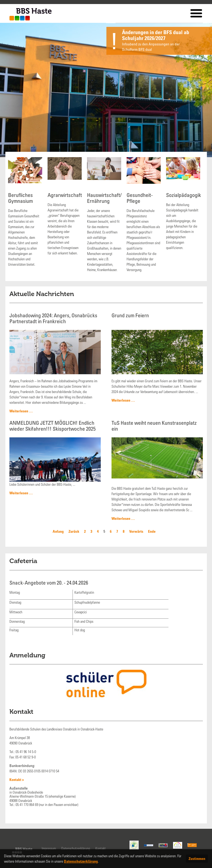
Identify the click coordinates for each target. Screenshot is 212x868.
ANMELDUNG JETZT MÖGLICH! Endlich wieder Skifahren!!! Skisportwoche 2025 (53, 426)
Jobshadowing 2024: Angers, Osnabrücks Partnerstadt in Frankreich (53, 318)
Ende (152, 531)
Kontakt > (17, 779)
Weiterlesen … (21, 411)
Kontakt (100, 848)
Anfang (58, 531)
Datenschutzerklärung (76, 848)
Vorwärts (136, 531)
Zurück (74, 531)
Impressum (49, 848)
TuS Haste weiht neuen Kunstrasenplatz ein (154, 426)
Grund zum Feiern (130, 315)
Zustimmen (197, 858)
